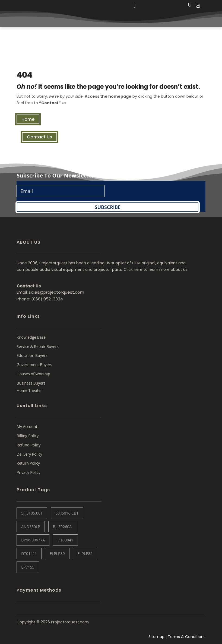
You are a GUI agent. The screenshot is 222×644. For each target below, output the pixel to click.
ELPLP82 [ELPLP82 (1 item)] (85, 553)
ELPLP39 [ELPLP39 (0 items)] (57, 553)
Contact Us (39, 137)
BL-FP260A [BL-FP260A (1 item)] (62, 527)
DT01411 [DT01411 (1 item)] (29, 553)
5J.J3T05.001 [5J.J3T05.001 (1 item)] (32, 513)
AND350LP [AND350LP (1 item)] (31, 527)
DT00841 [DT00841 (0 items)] (65, 540)
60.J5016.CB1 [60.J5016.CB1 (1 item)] (67, 513)
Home (28, 119)
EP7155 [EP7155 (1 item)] (28, 567)
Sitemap (156, 637)
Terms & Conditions (187, 637)
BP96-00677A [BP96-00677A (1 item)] (33, 540)
